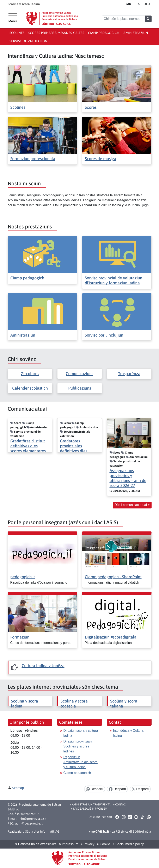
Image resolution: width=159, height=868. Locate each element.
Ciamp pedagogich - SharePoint (113, 577)
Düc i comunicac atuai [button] (132, 505)
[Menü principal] (13, 18)
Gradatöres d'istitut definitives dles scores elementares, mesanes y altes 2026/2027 (28, 451)
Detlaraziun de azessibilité (36, 844)
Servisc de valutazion (28, 41)
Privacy (88, 844)
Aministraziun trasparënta (90, 804)
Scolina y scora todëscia (74, 703)
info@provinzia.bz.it (32, 819)
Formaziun (20, 637)
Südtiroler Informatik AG (42, 831)
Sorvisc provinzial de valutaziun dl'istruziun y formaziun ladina (114, 280)
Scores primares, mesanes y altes (56, 33)
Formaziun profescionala (33, 159)
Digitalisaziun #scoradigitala (111, 637)
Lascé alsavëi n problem (89, 809)
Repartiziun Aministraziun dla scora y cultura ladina (81, 762)
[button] (117, 817)
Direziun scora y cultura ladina (81, 733)
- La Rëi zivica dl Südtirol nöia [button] (120, 831)
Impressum (69, 844)
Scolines (17, 33)
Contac (119, 804)
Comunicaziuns (79, 374)
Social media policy (128, 844)
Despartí (95, 789)
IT (137, 4)
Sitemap (18, 788)
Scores (91, 107)
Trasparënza (129, 374)
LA (129, 4)
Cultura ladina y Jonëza (43, 666)
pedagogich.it (23, 577)
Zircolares (30, 374)
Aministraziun (136, 33)
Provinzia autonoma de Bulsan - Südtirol (35, 807)
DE (147, 4)
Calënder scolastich (30, 388)
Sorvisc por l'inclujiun (104, 335)
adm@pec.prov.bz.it (29, 823)
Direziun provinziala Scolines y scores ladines (78, 746)
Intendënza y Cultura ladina (128, 733)
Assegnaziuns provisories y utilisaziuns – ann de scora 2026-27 (128, 478)
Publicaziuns (80, 388)
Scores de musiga (100, 159)
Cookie (103, 844)
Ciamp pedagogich (104, 33)
